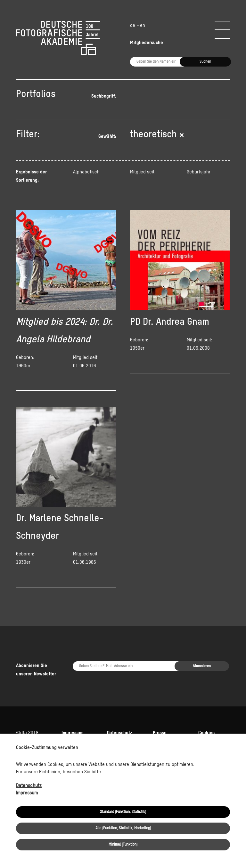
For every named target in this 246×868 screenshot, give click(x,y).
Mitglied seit (142, 172)
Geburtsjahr (199, 172)
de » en (138, 25)
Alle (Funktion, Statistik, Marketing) (123, 828)
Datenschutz (29, 786)
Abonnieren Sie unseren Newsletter (36, 670)
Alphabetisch (86, 172)
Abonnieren (202, 666)
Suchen (205, 62)
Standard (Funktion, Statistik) (123, 812)
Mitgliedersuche (147, 43)
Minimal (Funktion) (123, 845)
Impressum (27, 793)
